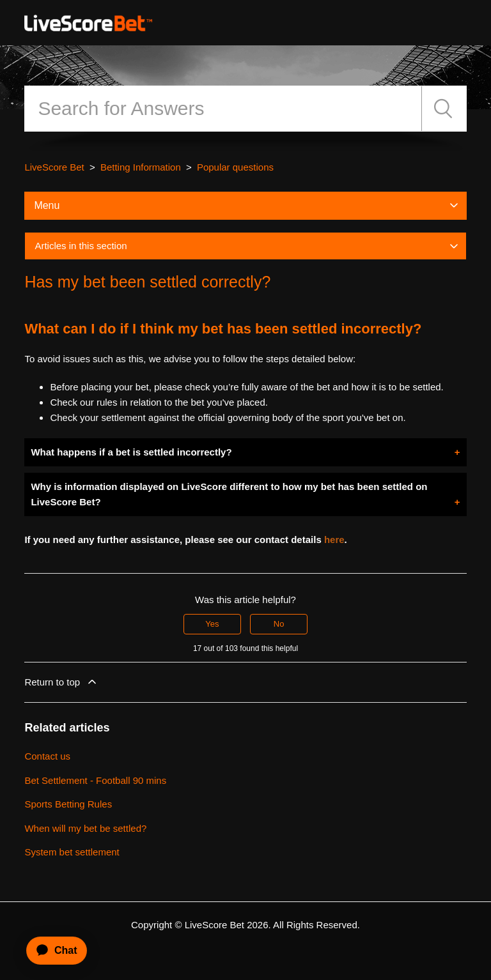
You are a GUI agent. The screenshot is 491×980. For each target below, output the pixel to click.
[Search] (223, 109)
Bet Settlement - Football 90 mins (95, 780)
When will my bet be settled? (85, 828)
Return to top (61, 682)
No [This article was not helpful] (279, 624)
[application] (51, 951)
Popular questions (235, 167)
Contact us (47, 756)
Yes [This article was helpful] (212, 624)
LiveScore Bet (54, 167)
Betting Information (141, 167)
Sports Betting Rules (68, 804)
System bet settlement (72, 852)
